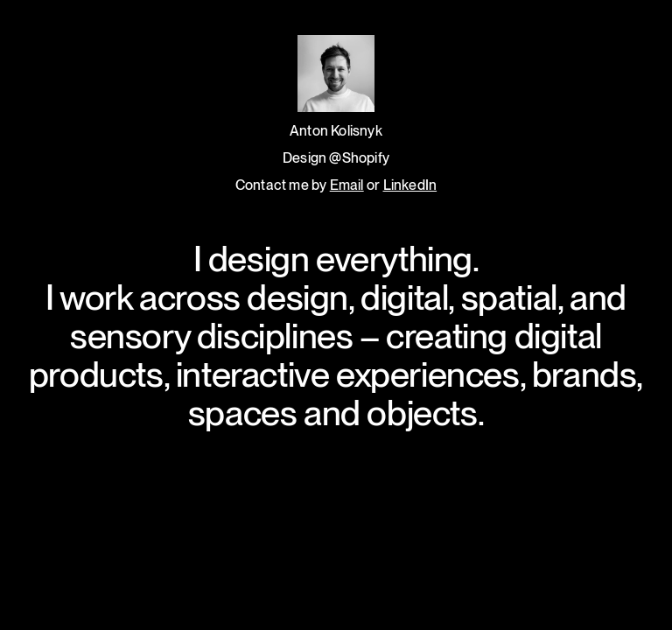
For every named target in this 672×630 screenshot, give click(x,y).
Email (347, 185)
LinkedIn (410, 185)
